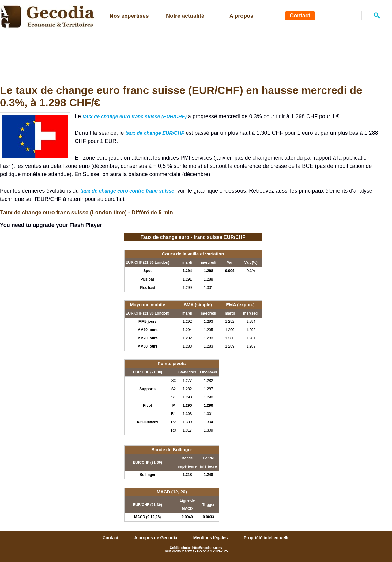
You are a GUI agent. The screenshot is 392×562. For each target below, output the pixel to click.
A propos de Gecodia (156, 538)
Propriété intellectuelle (266, 538)
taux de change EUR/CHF (155, 133)
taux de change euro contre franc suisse (127, 191)
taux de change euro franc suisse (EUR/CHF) (134, 117)
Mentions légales (211, 538)
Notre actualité (185, 16)
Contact (300, 16)
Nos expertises (129, 16)
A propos (241, 16)
